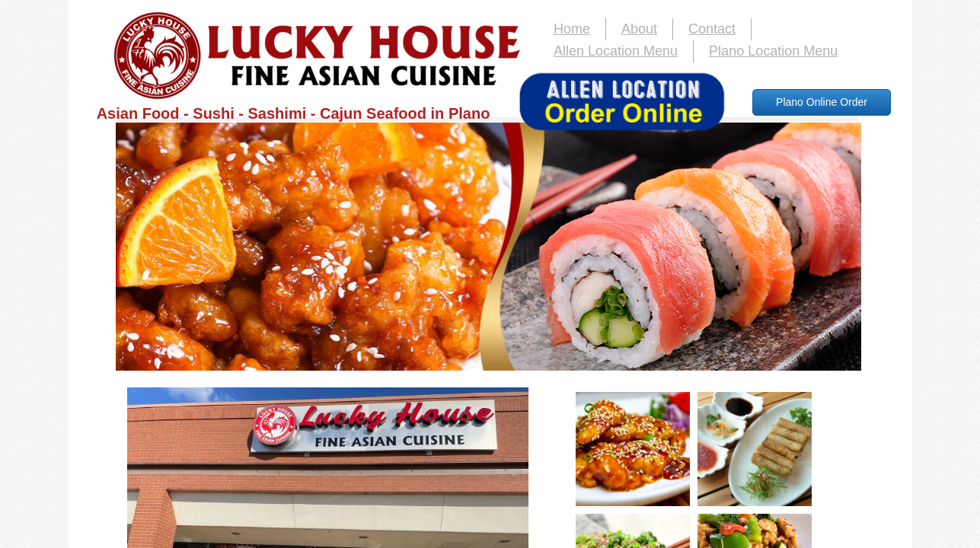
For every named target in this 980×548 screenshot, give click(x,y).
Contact (712, 29)
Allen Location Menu (616, 51)
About (639, 29)
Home (572, 29)
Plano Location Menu (773, 51)
